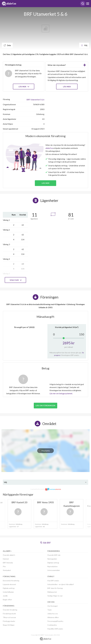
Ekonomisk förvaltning (11, 581)
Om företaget (53, 606)
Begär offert (7, 600)
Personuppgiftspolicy (55, 621)
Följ (84, 45)
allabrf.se (49, 148)
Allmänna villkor (53, 617)
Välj (5, 482)
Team (49, 610)
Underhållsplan (8, 592)
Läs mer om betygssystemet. (61, 393)
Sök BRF (46, 543)
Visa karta (45, 451)
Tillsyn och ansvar (9, 617)
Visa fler (15, 280)
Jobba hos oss (53, 614)
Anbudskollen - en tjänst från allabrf (61, 584)
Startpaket (7, 570)
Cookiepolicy (52, 625)
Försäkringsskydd (9, 614)
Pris (4, 566)
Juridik (5, 596)
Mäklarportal (52, 592)
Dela (7, 45)
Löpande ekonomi (9, 584)
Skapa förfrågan (9, 625)
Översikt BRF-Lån (54, 555)
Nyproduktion (52, 566)
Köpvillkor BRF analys (55, 629)
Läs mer (24, 87)
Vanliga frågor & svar (55, 596)
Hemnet (6, 559)
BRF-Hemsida (8, 563)
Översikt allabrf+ (9, 555)
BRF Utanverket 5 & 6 (35, 100)
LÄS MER (67, 87)
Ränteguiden (52, 559)
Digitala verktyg (9, 588)
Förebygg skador (9, 621)
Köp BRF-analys (53, 581)
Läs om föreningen (45, 405)
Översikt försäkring (10, 610)
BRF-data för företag (55, 588)
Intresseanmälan (54, 570)
